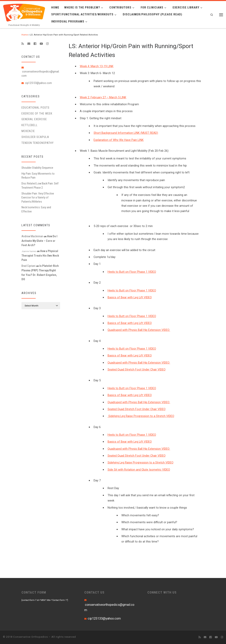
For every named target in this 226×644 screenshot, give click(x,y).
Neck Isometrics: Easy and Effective (36, 209)
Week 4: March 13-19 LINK (97, 66)
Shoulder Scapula (35, 137)
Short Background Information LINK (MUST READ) (126, 133)
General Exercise (34, 119)
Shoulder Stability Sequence (37, 168)
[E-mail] (29, 44)
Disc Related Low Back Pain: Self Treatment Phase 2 (40, 185)
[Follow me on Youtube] (41, 44)
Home (25, 35)
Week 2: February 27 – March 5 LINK (103, 97)
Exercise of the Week (37, 114)
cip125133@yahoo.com (38, 83)
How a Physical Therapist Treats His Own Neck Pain (40, 255)
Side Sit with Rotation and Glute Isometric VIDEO (139, 470)
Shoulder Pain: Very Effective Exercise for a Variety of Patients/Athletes (38, 198)
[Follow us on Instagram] (47, 44)
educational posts (35, 108)
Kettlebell (30, 125)
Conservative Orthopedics (31, 637)
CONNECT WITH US (162, 592)
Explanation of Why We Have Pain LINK (119, 140)
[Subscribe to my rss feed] (23, 44)
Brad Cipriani (28, 266)
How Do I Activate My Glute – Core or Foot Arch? (39, 241)
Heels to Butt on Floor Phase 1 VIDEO (132, 272)
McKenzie (28, 131)
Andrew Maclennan (32, 236)
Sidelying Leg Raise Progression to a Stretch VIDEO (141, 416)
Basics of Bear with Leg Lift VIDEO (130, 297)
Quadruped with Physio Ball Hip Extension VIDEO (139, 330)
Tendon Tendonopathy (38, 143)
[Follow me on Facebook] (35, 44)
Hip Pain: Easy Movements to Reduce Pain (38, 176)
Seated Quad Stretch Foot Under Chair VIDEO (137, 369)
